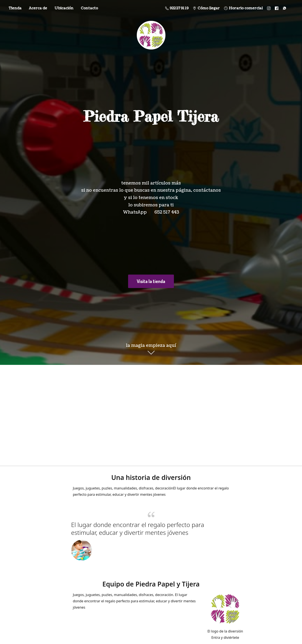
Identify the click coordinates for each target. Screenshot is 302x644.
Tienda (15, 8)
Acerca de (38, 8)
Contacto (89, 8)
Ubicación (64, 8)
